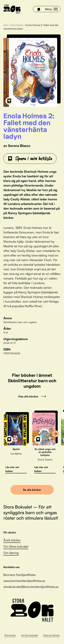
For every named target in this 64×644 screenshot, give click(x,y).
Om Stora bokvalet (16, 546)
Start (6, 25)
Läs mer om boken (12, 469)
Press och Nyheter (51, 635)
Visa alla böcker (32, 396)
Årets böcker (17, 25)
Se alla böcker (32, 490)
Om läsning (11, 553)
